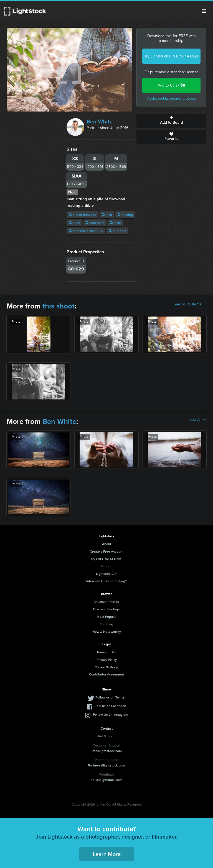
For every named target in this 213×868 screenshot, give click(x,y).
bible (74, 223)
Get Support (106, 736)
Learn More (107, 854)
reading (125, 215)
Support (107, 566)
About (107, 544)
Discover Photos (107, 602)
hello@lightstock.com (107, 780)
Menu (204, 11)
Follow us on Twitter (111, 697)
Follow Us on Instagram (111, 715)
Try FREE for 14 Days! (106, 559)
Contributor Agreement (106, 674)
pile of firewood (83, 215)
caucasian (95, 223)
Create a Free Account (107, 551)
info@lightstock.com (107, 751)
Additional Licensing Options (172, 98)
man (107, 215)
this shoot (59, 306)
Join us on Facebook (110, 706)
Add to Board (171, 121)
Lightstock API (107, 574)
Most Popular (107, 617)
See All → (198, 420)
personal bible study (86, 231)
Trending (106, 624)
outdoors (117, 231)
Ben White (100, 122)
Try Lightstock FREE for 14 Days (171, 56)
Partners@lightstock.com (107, 765)
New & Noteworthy (107, 632)
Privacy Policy (107, 660)
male (115, 223)
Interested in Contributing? (106, 581)
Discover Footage (106, 609)
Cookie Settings (106, 667)
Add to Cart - (171, 85)
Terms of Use (106, 652)
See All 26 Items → (190, 304)
